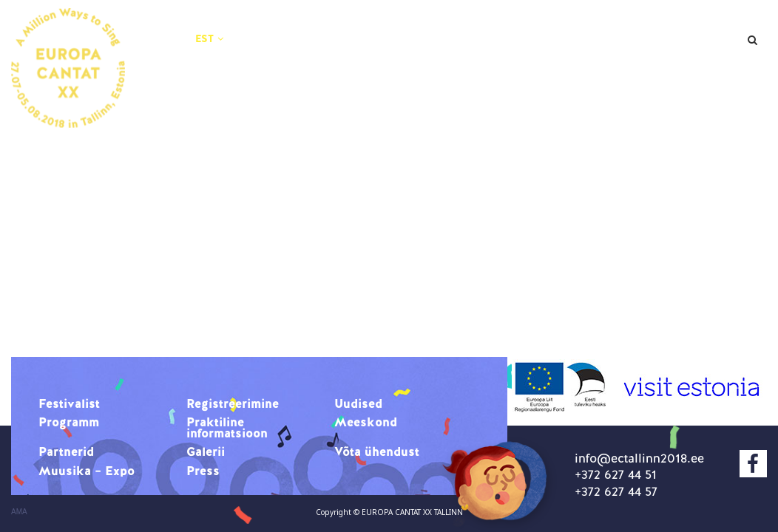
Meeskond (508, 46)
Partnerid (609, 46)
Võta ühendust (320, 65)
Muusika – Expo (457, 65)
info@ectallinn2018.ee (639, 458)
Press (564, 65)
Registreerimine (428, 27)
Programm (639, 27)
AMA (19, 512)
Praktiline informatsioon (355, 46)
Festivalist (306, 27)
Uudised (543, 27)
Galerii (696, 46)
